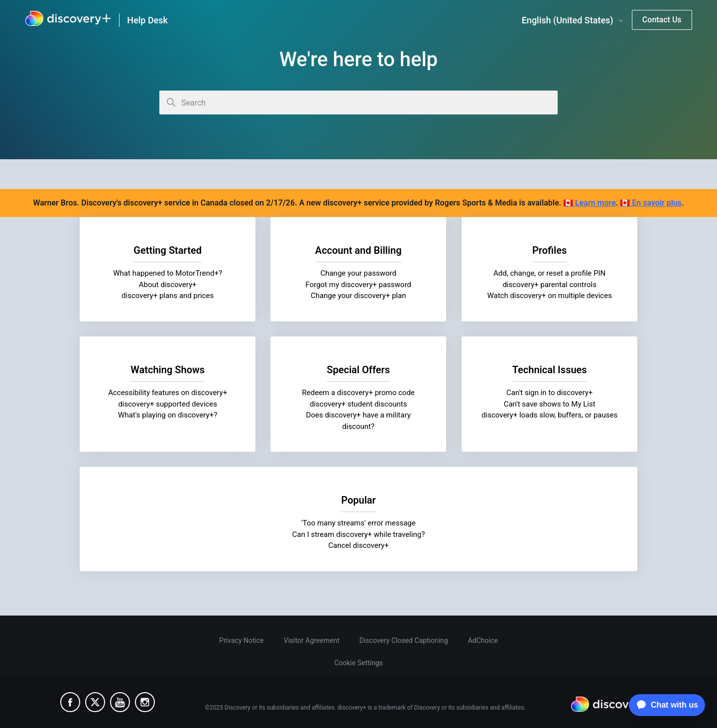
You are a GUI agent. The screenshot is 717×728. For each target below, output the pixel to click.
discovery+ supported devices (168, 404)
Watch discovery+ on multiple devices (549, 296)
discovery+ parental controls (549, 285)
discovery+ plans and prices (168, 296)
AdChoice (483, 640)
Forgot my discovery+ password (358, 285)
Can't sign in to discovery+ (549, 393)
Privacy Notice (241, 640)
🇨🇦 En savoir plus (651, 203)
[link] (68, 20)
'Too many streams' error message (358, 523)
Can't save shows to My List (549, 404)
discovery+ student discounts (358, 404)
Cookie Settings (358, 663)
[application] (664, 705)
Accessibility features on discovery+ (168, 393)
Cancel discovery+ (358, 545)
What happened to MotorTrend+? (168, 273)
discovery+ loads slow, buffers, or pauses (549, 415)
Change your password (358, 273)
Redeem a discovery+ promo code (358, 393)
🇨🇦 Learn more (590, 203)
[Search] (358, 103)
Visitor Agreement (312, 640)
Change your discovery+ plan (358, 296)
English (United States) (573, 20)
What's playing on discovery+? (168, 415)
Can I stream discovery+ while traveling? (359, 534)
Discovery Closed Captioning (404, 640)
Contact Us (662, 20)
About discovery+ (168, 285)
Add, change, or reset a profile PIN (549, 273)
